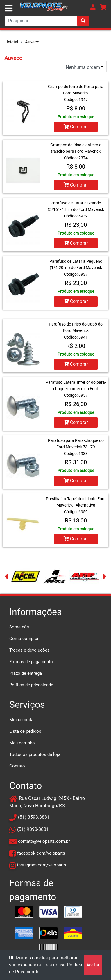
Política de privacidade (31, 685)
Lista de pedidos (25, 731)
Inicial (12, 42)
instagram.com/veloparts (42, 865)
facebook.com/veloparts (41, 853)
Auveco (32, 42)
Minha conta (21, 720)
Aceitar (93, 965)
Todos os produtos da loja (35, 754)
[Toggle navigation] (9, 8)
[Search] (47, 21)
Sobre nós (19, 627)
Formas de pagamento (31, 662)
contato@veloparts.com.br (44, 841)
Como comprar (24, 639)
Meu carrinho (22, 743)
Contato (17, 766)
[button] (93, 7)
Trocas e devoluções (29, 650)
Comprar (76, 127)
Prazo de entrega (26, 673)
